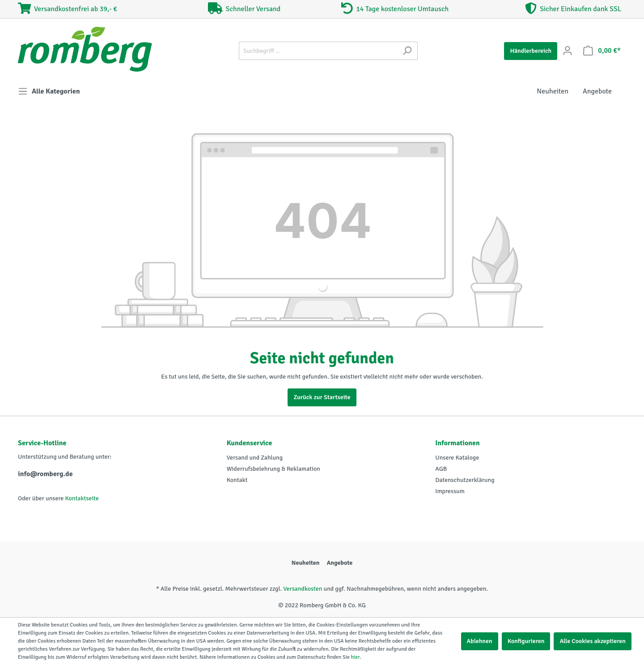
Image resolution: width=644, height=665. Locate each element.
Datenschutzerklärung (465, 480)
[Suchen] (407, 51)
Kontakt (237, 480)
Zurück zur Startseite (322, 397)
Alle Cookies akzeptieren (593, 641)
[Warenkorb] (602, 51)
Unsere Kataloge (457, 458)
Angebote (339, 563)
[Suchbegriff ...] (318, 51)
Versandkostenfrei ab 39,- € (68, 9)
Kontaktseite (82, 498)
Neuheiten (306, 563)
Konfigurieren (526, 641)
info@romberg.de (45, 474)
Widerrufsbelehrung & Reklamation (273, 469)
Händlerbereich (531, 51)
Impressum (450, 491)
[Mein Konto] (568, 51)
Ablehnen (480, 641)
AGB (441, 469)
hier (356, 657)
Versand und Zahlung (255, 458)
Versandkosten (303, 589)
